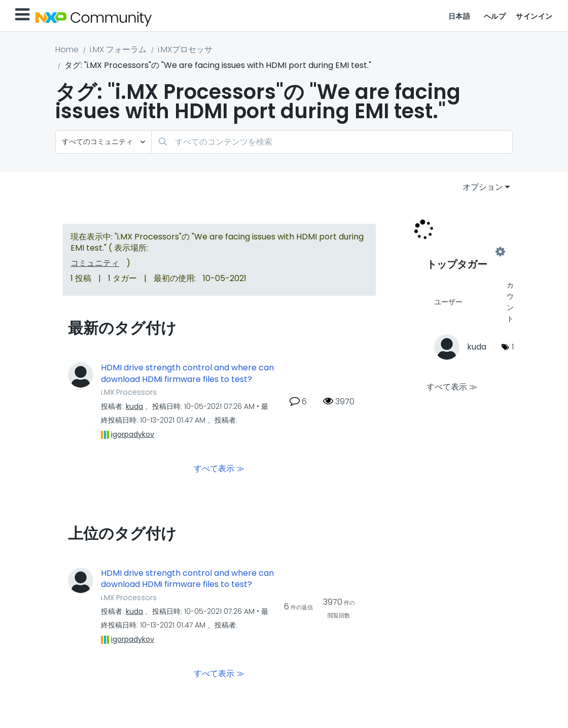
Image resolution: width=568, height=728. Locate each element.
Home (67, 49)
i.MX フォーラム (118, 49)
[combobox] (332, 142)
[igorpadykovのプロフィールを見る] (133, 434)
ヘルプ (495, 16)
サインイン (534, 16)
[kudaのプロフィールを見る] (134, 406)
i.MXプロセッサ (185, 49)
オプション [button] (483, 187)
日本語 (459, 16)
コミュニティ (95, 263)
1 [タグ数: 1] (513, 347)
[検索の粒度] (103, 142)
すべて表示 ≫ (219, 468)
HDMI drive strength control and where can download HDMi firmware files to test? (187, 374)
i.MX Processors (129, 392)
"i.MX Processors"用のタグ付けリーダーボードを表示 (464, 252)
